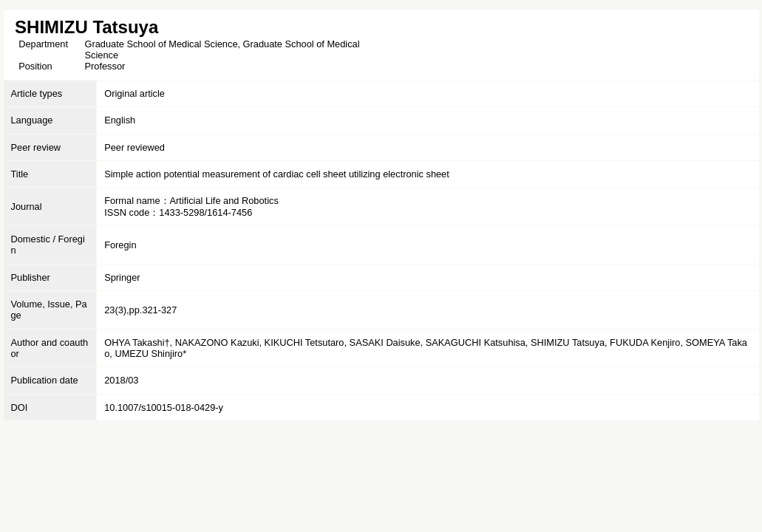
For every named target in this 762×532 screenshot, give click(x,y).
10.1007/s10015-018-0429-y (164, 407)
